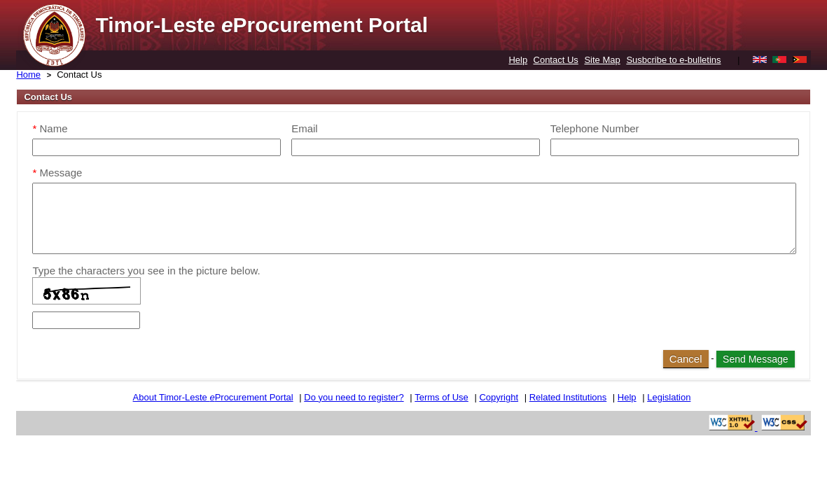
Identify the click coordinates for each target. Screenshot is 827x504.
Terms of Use (442, 397)
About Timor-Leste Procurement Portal (213, 397)
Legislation (669, 397)
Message (57, 173)
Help (518, 60)
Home (28, 75)
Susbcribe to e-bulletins (673, 60)
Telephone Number (595, 128)
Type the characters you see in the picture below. (146, 271)
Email (305, 128)
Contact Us (556, 60)
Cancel (686, 359)
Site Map (602, 60)
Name (50, 128)
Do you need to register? (354, 397)
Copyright (499, 397)
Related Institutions (568, 397)
